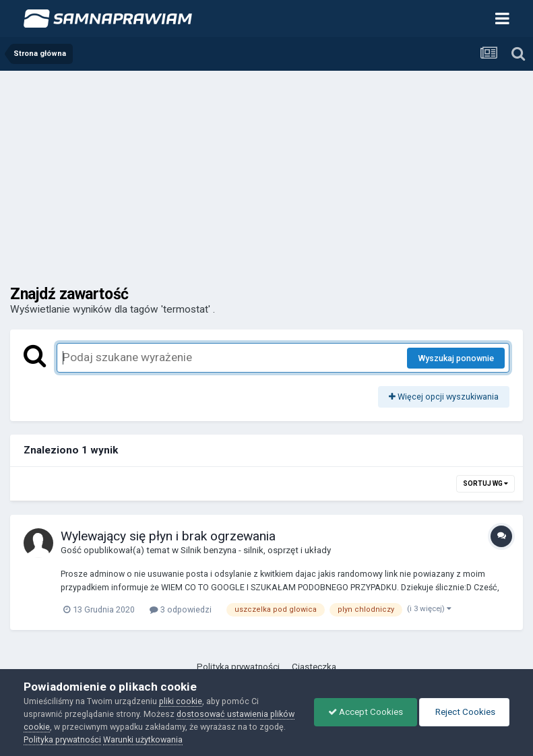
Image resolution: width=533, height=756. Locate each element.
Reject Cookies (464, 712)
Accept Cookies (366, 712)
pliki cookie (181, 701)
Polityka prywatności (238, 667)
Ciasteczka (314, 667)
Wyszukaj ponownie (456, 358)
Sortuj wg (485, 483)
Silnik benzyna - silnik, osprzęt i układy (256, 550)
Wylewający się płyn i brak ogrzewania (168, 536)
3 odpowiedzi (181, 609)
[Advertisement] (266, 172)
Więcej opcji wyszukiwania (444, 397)
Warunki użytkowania (143, 739)
